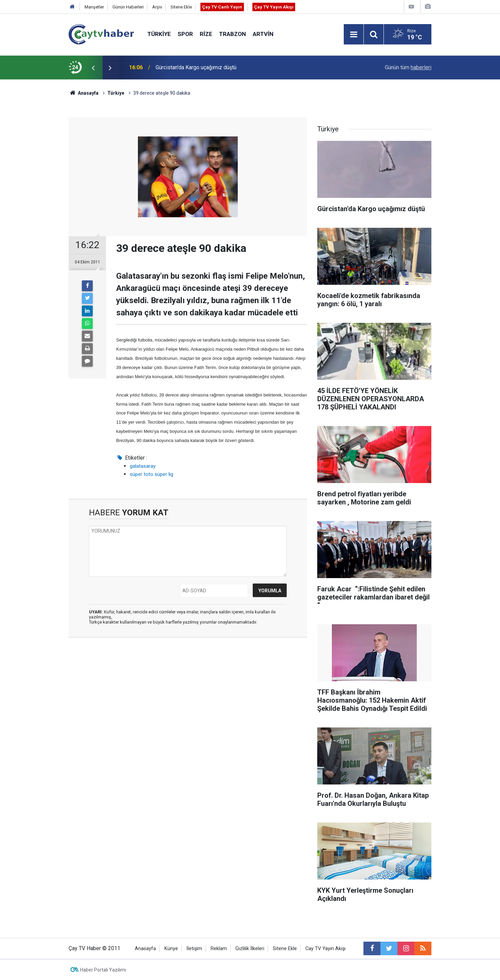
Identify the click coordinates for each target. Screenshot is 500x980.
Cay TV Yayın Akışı (325, 949)
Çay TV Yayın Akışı (274, 7)
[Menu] (354, 35)
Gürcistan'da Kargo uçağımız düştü (196, 67)
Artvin (263, 34)
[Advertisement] (188, 707)
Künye (171, 949)
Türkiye (159, 34)
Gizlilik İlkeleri (250, 949)
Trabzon (233, 34)
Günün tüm (408, 67)
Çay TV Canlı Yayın (222, 7)
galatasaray (143, 466)
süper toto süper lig (151, 474)
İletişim (194, 949)
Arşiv (157, 7)
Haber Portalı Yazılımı (103, 970)
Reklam (219, 949)
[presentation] (93, 68)
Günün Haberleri (128, 7)
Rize (206, 34)
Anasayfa (145, 949)
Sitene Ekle (181, 7)
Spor (185, 34)
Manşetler (94, 7)
